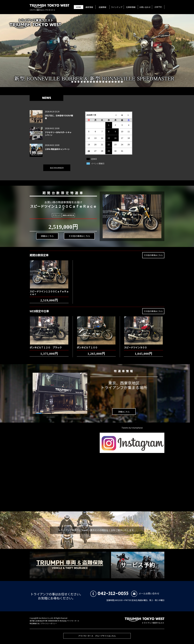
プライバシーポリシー (49, 623)
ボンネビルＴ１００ (87, 345)
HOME (79, 7)
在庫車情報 (131, 7)
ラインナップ (117, 7)
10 (100, 82)
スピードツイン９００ (135, 345)
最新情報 (89, 7)
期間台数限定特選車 (61, 192)
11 (103, 82)
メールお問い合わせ (145, 593)
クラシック (57, 215)
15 (116, 82)
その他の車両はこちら (77, 235)
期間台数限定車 (68, 215)
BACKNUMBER (57, 166)
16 (119, 82)
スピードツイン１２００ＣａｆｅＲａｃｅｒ (49, 291)
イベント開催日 (98, 164)
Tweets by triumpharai (132, 428)
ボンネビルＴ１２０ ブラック (46, 345)
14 (113, 82)
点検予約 (158, 7)
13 (109, 82)
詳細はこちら (46, 238)
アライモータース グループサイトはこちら (97, 638)
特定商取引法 (34, 623)
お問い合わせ (145, 7)
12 (106, 82)
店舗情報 (103, 7)
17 (122, 82)
